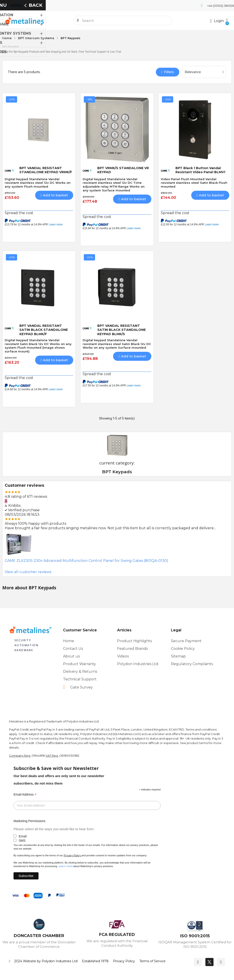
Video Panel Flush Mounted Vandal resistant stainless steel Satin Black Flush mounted (194, 183)
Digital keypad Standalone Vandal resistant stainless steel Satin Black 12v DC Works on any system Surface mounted (117, 344)
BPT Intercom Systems (36, 38)
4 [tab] (114, 566)
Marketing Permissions (30, 821)
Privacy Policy (72, 855)
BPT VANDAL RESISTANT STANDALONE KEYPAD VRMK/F (46, 170)
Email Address (25, 795)
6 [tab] (127, 566)
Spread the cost (19, 213)
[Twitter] (209, 962)
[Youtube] (221, 962)
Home (7, 38)
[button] (226, 20)
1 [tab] (93, 566)
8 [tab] (141, 566)
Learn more (66, 866)
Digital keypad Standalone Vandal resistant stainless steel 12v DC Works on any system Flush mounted (38, 183)
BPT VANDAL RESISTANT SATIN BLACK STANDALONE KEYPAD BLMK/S (122, 330)
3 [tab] (107, 566)
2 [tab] (100, 566)
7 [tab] (134, 566)
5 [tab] (120, 566)
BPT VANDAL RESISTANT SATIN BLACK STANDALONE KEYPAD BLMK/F (44, 330)
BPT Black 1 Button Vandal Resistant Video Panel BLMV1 (200, 170)
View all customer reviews (28, 572)
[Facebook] (198, 962)
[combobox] (123, 20)
